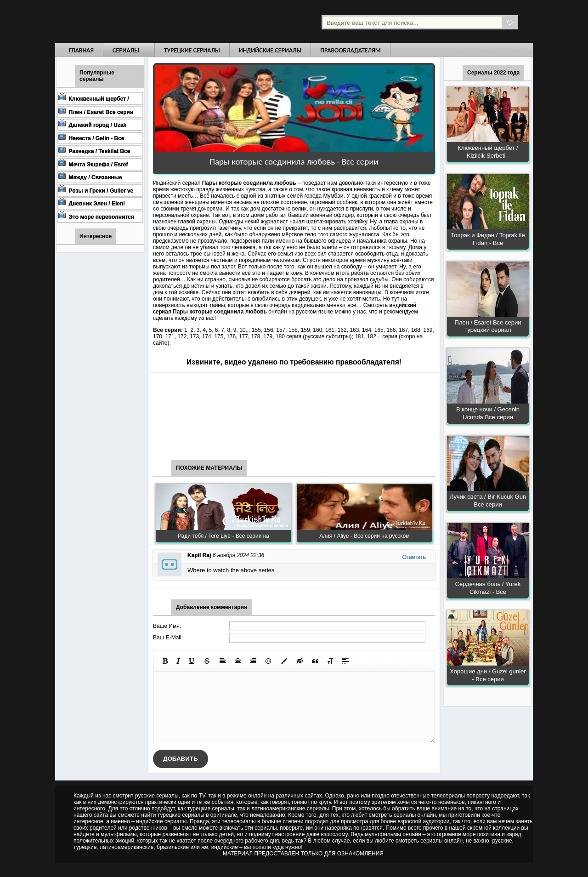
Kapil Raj (199, 555)
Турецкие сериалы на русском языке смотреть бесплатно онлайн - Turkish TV (140, 21)
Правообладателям (351, 50)
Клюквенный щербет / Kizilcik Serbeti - (488, 152)
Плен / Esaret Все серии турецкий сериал (488, 326)
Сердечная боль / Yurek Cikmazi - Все (488, 588)
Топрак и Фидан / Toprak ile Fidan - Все (488, 239)
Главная (81, 50)
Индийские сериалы (270, 50)
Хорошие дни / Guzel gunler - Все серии (488, 675)
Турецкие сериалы (192, 50)
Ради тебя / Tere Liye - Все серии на (223, 536)
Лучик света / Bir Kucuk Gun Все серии (488, 501)
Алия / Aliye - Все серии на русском (364, 536)
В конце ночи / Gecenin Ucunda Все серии (488, 413)
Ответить (414, 557)
